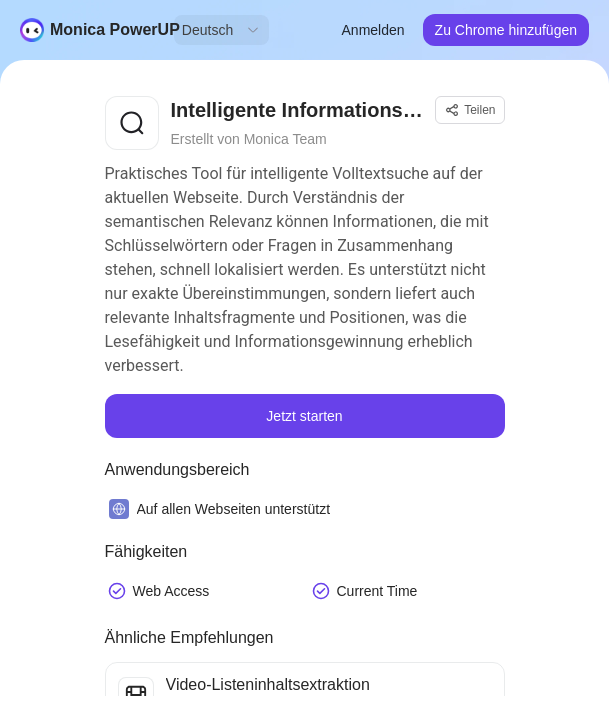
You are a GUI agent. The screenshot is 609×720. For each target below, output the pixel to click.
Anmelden (373, 30)
